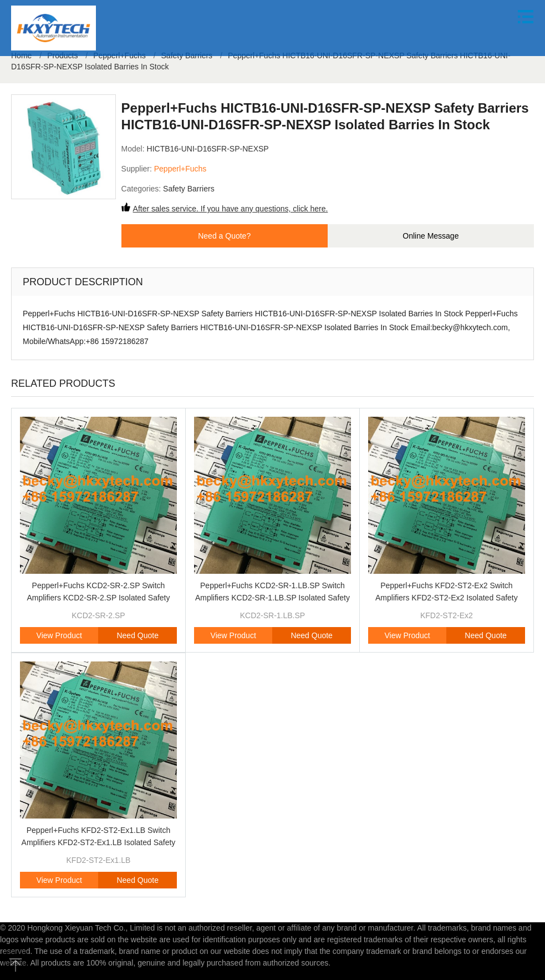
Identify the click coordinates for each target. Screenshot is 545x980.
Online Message (431, 236)
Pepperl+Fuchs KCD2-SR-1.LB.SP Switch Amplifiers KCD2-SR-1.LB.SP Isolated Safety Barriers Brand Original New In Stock (272, 598)
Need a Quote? (224, 236)
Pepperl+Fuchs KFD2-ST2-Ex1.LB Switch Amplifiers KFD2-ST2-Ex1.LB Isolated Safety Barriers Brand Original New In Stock (99, 842)
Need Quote (137, 635)
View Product (59, 635)
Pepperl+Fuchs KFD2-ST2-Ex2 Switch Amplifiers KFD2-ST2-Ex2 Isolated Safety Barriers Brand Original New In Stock (447, 598)
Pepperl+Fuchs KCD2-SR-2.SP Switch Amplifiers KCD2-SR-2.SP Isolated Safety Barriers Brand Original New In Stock (98, 598)
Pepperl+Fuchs (180, 169)
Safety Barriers (189, 189)
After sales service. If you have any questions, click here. (231, 209)
